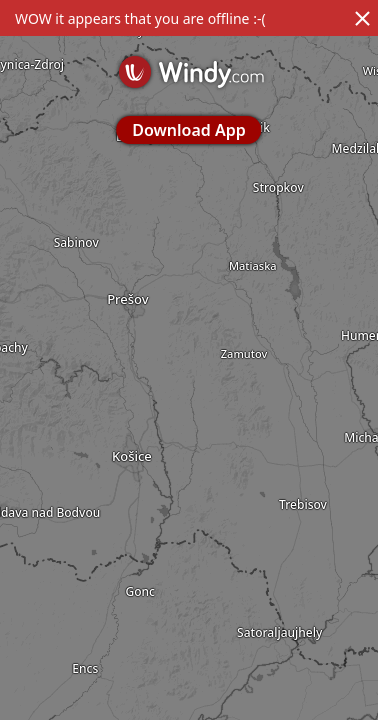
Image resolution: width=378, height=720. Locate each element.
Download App (188, 130)
